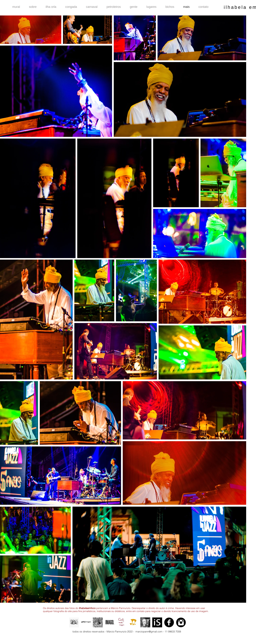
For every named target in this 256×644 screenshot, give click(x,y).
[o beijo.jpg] (145, 622)
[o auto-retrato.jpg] (98, 622)
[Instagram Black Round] (181, 622)
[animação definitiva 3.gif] (74, 622)
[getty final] (86, 622)
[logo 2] (122, 622)
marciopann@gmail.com (149, 632)
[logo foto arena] (133, 622)
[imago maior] (110, 622)
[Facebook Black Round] (169, 622)
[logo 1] (157, 622)
